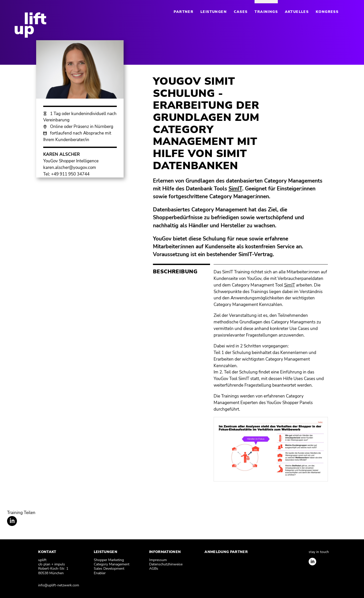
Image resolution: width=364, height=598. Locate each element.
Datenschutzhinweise (166, 564)
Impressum (158, 560)
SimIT (290, 285)
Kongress (327, 12)
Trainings (266, 12)
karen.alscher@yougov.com (70, 167)
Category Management (112, 564)
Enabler (100, 573)
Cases (241, 12)
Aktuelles (297, 12)
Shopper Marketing (109, 560)
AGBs (154, 569)
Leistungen (214, 12)
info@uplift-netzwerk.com (59, 585)
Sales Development (109, 569)
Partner (184, 12)
